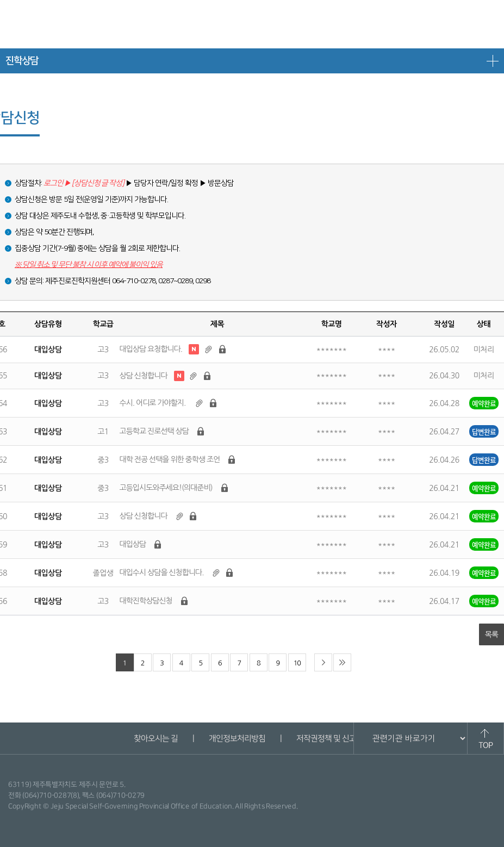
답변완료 (484, 431)
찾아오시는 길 (156, 739)
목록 (491, 634)
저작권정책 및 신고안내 (333, 739)
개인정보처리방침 (237, 739)
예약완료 (484, 403)
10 (297, 663)
